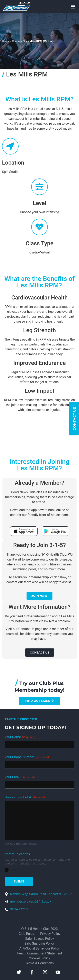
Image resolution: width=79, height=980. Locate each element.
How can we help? (25, 797)
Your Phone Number (27, 757)
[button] (73, 7)
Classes (17, 41)
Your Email (20, 777)
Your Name (20, 737)
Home (6, 41)
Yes (14, 870)
